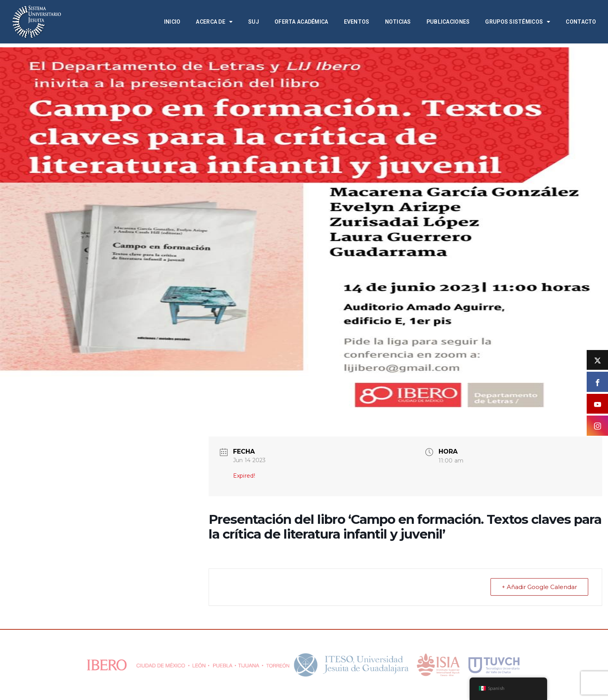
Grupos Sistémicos (518, 22)
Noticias (398, 22)
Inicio (172, 22)
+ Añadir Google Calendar (539, 587)
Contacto (581, 22)
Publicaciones (448, 22)
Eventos (357, 22)
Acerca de (214, 22)
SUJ (254, 22)
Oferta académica (301, 22)
